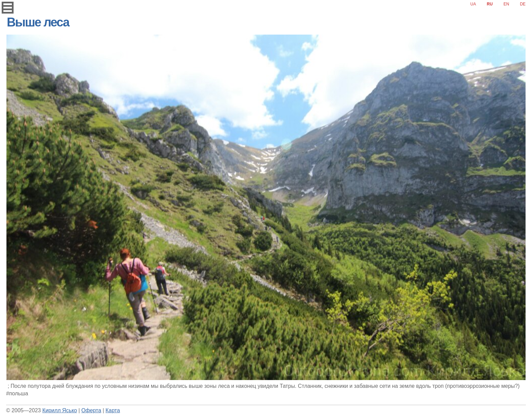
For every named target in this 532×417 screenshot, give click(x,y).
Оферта (91, 410)
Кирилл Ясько (60, 410)
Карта (113, 410)
